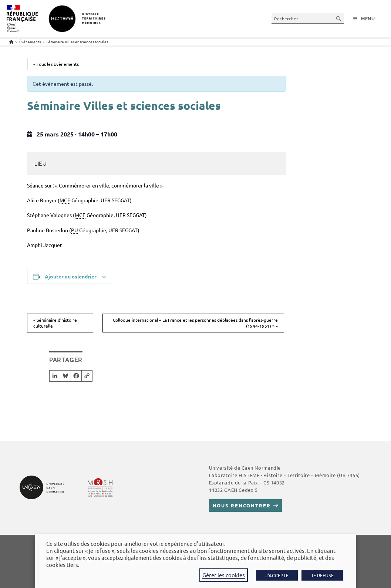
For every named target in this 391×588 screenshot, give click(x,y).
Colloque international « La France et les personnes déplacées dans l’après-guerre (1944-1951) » (195, 323)
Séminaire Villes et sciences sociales (77, 42)
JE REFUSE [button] (322, 575)
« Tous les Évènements (56, 64)
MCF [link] (65, 200)
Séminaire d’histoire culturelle (55, 323)
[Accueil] (11, 42)
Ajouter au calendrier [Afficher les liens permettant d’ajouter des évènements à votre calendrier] (71, 276)
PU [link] (75, 230)
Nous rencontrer (242, 505)
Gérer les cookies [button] (224, 575)
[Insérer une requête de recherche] (308, 18)
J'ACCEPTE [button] (277, 575)
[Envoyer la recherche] (339, 18)
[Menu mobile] (364, 19)
